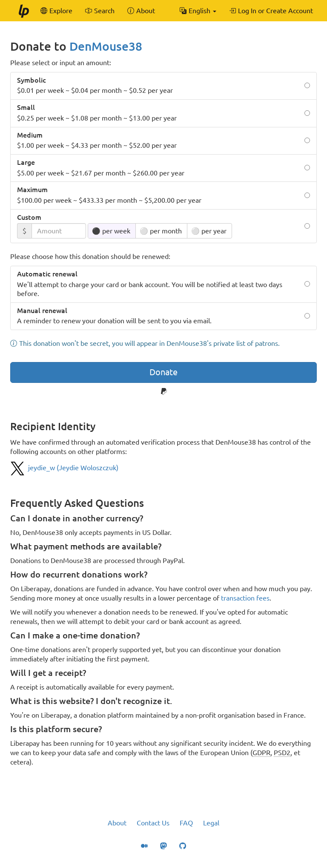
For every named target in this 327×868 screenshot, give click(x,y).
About (117, 823)
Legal (211, 823)
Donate (163, 372)
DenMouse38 (106, 46)
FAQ (186, 823)
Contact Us (153, 823)
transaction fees (245, 598)
